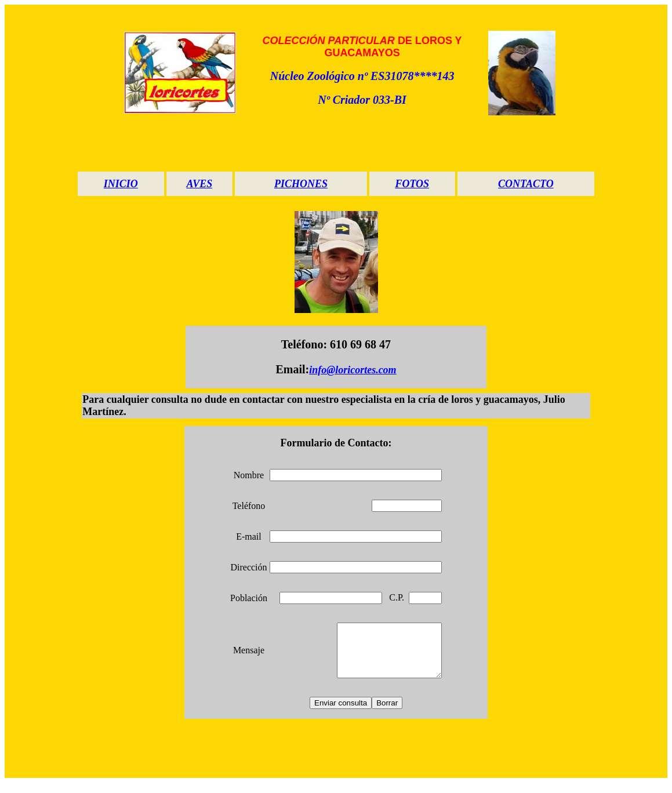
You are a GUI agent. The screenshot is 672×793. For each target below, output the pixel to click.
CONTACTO (526, 184)
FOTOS (412, 184)
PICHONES (301, 184)
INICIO (121, 184)
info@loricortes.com (353, 370)
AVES (200, 184)
